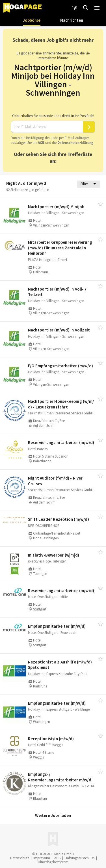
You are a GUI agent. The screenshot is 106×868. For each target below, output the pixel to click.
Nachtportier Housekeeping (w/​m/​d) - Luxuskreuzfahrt (61, 404)
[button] (97, 8)
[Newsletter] (74, 8)
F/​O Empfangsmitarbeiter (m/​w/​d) (60, 366)
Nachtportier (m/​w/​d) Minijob (56, 207)
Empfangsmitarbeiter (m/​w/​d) (57, 626)
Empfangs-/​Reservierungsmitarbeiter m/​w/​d (60, 777)
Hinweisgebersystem (53, 862)
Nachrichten (72, 20)
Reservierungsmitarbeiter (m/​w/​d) (61, 442)
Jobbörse (32, 20)
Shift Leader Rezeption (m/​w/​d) (59, 519)
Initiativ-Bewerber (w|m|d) (54, 555)
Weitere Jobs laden (53, 815)
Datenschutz (20, 858)
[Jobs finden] (86, 8)
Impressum (42, 858)
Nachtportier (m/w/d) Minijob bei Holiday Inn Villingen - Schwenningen (53, 80)
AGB (41, 143)
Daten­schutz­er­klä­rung (75, 143)
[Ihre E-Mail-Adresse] (47, 127)
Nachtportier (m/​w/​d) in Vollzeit (59, 330)
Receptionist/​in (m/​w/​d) (51, 739)
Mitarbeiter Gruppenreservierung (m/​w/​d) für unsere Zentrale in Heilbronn (60, 248)
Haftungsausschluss (80, 858)
